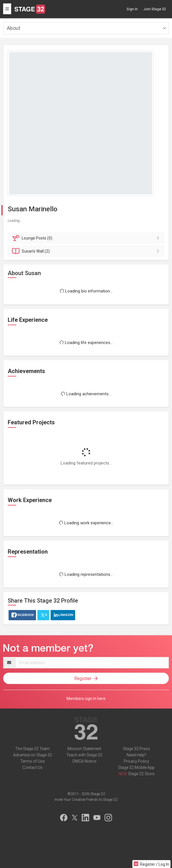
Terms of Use (32, 761)
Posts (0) (87, 238)
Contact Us (33, 767)
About (14, 28)
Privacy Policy (136, 761)
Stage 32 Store (141, 774)
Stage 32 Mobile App (136, 767)
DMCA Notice (84, 761)
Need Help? (136, 755)
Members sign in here (86, 699)
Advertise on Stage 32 (33, 755)
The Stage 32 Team (32, 749)
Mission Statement (84, 749)
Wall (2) (87, 251)
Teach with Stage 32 (84, 755)
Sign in (132, 9)
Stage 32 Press (136, 749)
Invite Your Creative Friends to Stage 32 (86, 800)
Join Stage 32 (155, 9)
